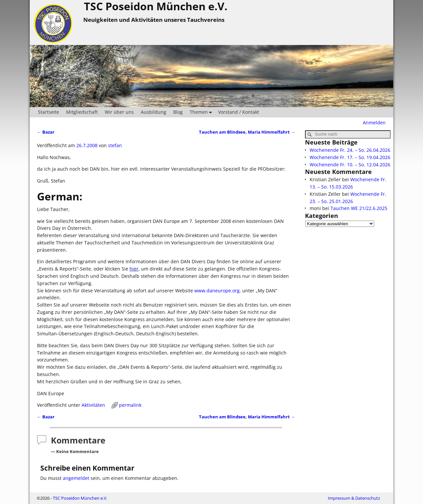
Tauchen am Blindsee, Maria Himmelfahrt (247, 132)
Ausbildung (154, 112)
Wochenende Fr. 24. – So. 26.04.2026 (350, 150)
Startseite (49, 112)
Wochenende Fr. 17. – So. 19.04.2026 (350, 157)
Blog (178, 112)
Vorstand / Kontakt (239, 112)
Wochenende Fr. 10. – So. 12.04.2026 (350, 165)
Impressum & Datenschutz (354, 498)
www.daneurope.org (217, 291)
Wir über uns (119, 112)
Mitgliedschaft (82, 112)
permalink (130, 405)
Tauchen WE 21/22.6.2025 (359, 208)
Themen (202, 112)
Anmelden (374, 123)
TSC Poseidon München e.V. (80, 498)
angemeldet (76, 478)
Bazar (46, 132)
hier (134, 269)
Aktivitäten (93, 405)
